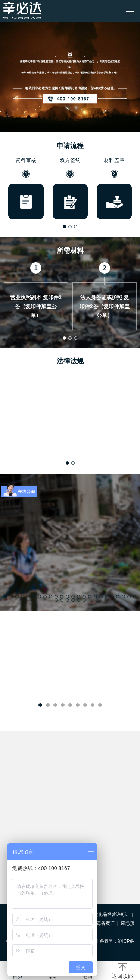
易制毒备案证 (101, 923)
